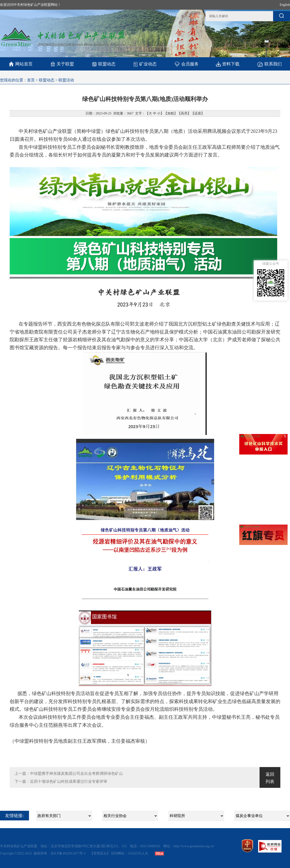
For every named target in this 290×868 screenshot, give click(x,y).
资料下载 (228, 64)
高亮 (184, 113)
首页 (31, 80)
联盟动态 (104, 64)
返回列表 (270, 778)
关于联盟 (62, 64)
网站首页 (21, 64)
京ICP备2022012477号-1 (69, 853)
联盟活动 (66, 80)
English (285, 5)
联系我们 (269, 64)
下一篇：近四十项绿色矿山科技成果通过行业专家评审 (61, 781)
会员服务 (186, 64)
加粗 (171, 113)
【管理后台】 (100, 853)
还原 (198, 113)
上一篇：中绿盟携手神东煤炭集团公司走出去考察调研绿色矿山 (69, 773)
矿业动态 (145, 64)
